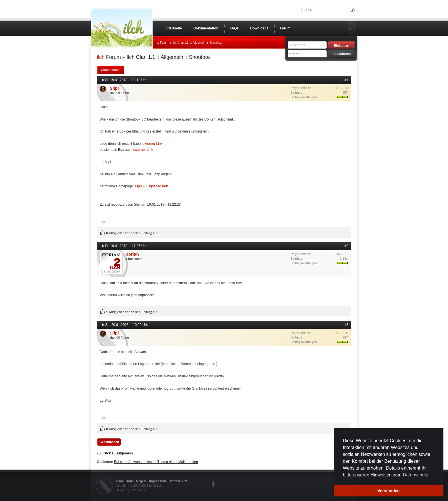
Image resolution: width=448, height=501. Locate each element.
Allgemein (199, 43)
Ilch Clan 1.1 (181, 43)
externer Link (152, 144)
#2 (346, 246)
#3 (346, 325)
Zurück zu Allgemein (116, 453)
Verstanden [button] (389, 491)
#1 (346, 80)
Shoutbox (215, 43)
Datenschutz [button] (416, 475)
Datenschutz (178, 481)
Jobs (130, 481)
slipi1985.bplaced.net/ (151, 186)
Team (120, 481)
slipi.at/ (105, 222)
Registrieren (341, 54)
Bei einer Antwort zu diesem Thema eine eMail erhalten (156, 462)
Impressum (158, 481)
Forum (164, 43)
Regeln (142, 481)
